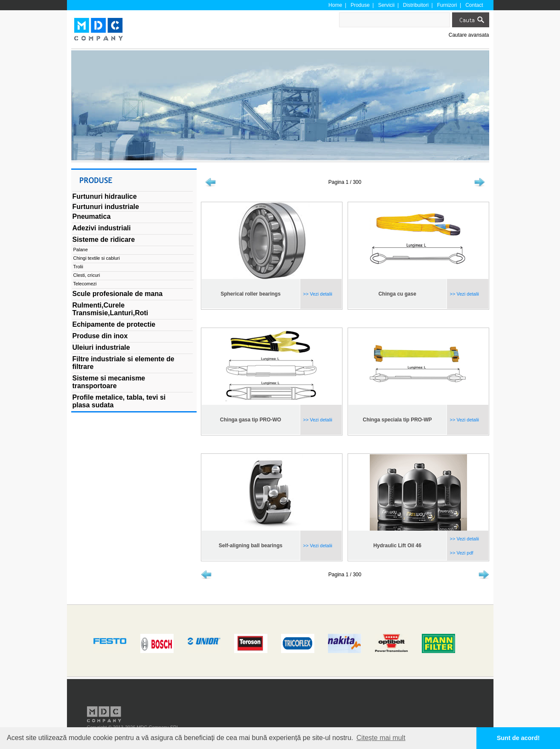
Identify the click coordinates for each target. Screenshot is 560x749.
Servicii (386, 5)
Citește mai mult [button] (381, 738)
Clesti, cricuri (87, 275)
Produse (360, 5)
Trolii (78, 267)
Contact (474, 5)
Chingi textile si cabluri (97, 258)
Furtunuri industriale (106, 207)
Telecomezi (85, 284)
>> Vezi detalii (317, 294)
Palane (81, 250)
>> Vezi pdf (461, 553)
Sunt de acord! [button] (518, 738)
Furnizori (447, 5)
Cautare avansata (469, 35)
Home (335, 5)
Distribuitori (416, 5)
